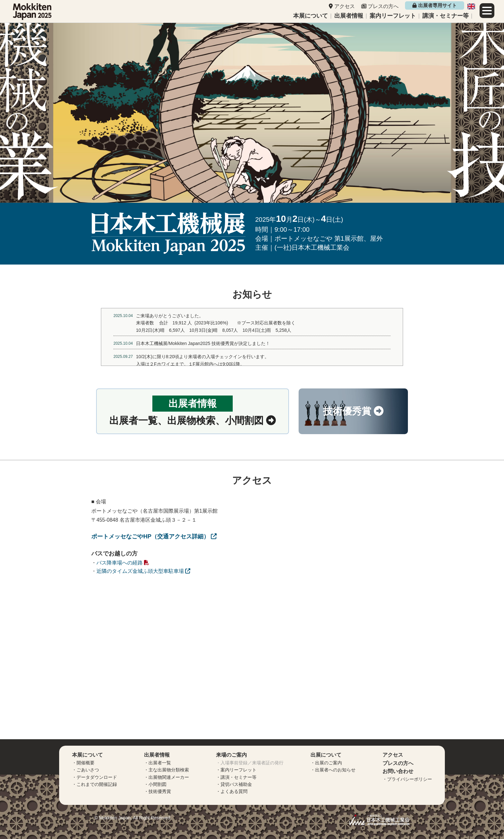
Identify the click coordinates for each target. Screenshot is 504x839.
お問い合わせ (398, 771)
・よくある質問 (232, 791)
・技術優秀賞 (157, 791)
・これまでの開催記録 (94, 784)
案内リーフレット (393, 16)
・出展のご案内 (326, 763)
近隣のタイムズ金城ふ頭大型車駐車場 (143, 571)
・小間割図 (155, 784)
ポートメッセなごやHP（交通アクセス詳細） (154, 536)
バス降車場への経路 (123, 563)
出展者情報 (349, 16)
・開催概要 (83, 763)
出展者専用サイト (434, 5)
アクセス (345, 6)
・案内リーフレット (236, 770)
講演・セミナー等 (446, 16)
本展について (310, 16)
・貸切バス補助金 (234, 784)
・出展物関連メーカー (166, 777)
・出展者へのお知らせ (333, 770)
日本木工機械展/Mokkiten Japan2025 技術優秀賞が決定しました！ (203, 343)
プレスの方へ (383, 6)
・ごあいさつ (85, 770)
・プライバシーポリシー (407, 779)
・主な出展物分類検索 (166, 770)
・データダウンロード (94, 777)
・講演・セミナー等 (236, 777)
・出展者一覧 (157, 763)
